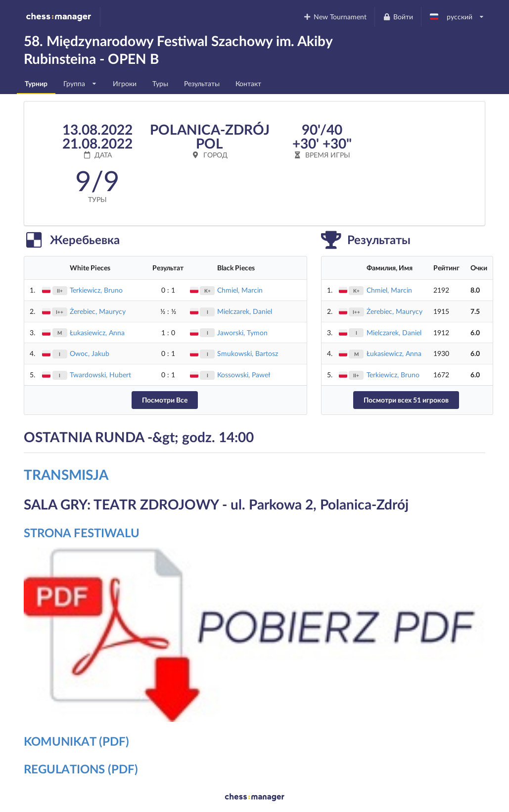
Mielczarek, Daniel (245, 311)
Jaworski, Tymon (242, 332)
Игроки (125, 83)
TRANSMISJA (66, 474)
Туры (160, 83)
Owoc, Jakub (90, 353)
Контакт (248, 83)
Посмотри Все (165, 400)
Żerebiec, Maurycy (98, 311)
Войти (398, 17)
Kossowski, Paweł (244, 375)
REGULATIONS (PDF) (81, 769)
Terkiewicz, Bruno (96, 290)
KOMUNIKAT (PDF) (76, 741)
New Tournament (335, 17)
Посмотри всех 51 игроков (406, 400)
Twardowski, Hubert (100, 375)
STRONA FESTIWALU (82, 533)
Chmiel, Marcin (240, 290)
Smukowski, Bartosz (248, 353)
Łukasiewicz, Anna (97, 332)
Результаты (202, 83)
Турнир (36, 83)
